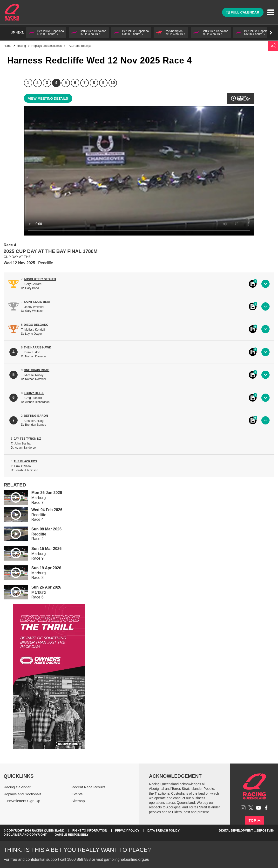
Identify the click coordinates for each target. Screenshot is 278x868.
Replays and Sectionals (46, 46)
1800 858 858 (79, 859)
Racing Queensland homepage (255, 786)
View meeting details (48, 98)
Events (77, 794)
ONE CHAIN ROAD (37, 370)
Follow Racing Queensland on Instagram (243, 808)
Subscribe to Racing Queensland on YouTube (258, 808)
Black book (253, 284)
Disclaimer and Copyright (25, 835)
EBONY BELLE (34, 393)
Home (12, 12)
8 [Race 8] (94, 83)
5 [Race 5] (66, 83)
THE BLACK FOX (25, 461)
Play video (12, 497)
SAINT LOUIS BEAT (37, 302)
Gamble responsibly (72, 835)
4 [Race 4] (56, 83)
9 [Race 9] (103, 83)
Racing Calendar (17, 787)
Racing (21, 46)
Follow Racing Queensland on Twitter (251, 808)
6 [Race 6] (75, 83)
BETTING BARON (36, 416)
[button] (46, 33)
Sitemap (78, 801)
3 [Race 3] (47, 83)
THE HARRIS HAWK (37, 347)
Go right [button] (271, 33)
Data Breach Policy (163, 831)
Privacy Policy (127, 831)
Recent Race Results (89, 787)
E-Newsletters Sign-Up (22, 801)
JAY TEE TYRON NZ (27, 439)
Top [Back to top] (255, 820)
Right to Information (90, 831)
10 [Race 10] (113, 83)
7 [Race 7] (85, 83)
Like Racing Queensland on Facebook (266, 808)
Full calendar (243, 12)
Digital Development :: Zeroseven (247, 831)
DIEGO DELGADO (36, 325)
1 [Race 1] (28, 83)
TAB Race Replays (79, 46)
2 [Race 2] (37, 83)
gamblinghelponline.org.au (127, 859)
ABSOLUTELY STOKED (40, 279)
